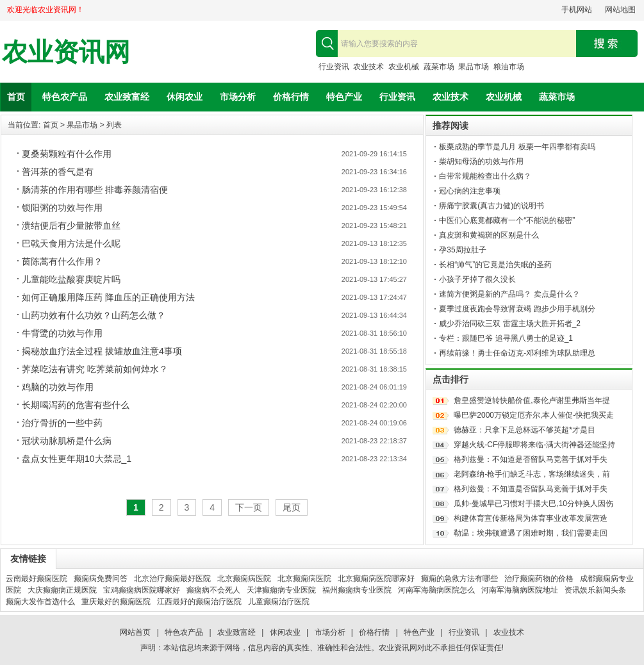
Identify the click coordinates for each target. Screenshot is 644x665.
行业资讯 (334, 67)
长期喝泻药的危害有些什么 (76, 405)
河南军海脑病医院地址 (520, 590)
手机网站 (577, 10)
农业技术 (368, 67)
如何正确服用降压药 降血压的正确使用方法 (108, 297)
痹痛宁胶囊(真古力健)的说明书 (491, 206)
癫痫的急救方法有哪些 (459, 579)
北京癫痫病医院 (244, 579)
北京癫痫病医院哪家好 (376, 579)
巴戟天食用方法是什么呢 (71, 243)
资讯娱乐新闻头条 (595, 590)
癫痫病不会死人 (213, 590)
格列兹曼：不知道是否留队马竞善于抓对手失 (531, 459)
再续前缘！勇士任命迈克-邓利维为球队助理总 (517, 353)
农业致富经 (127, 97)
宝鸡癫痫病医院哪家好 (142, 590)
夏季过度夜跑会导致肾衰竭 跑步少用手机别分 (517, 309)
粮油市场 (509, 67)
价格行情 (291, 97)
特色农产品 (65, 97)
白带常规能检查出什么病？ (485, 176)
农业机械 (404, 67)
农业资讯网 (66, 52)
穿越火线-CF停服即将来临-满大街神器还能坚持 (534, 445)
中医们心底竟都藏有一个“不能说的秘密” (507, 220)
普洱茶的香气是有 (58, 172)
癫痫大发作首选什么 (40, 602)
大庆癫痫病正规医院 (62, 590)
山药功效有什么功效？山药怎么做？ (94, 315)
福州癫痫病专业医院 (357, 590)
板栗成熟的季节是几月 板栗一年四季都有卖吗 (517, 147)
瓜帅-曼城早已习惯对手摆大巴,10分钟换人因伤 (533, 504)
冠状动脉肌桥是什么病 (67, 441)
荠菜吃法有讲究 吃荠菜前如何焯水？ (95, 369)
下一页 (249, 507)
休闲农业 (185, 97)
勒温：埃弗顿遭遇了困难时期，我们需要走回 (531, 533)
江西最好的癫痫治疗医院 (199, 602)
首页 (16, 97)
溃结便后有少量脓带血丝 (71, 226)
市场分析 (238, 97)
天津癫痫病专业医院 (281, 590)
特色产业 (344, 97)
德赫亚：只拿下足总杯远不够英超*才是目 (524, 430)
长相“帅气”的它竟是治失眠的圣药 (495, 265)
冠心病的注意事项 (470, 191)
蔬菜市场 (439, 67)
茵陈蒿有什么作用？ (62, 261)
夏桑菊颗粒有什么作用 (67, 154)
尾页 (292, 507)
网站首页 (135, 632)
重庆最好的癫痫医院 (116, 602)
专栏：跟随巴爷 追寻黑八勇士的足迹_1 (506, 338)
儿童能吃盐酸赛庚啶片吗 (71, 279)
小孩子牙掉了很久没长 (477, 279)
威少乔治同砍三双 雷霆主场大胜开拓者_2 (510, 324)
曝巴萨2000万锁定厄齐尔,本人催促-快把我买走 (534, 415)
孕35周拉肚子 (462, 250)
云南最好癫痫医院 (37, 579)
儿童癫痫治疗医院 (279, 602)
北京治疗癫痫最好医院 (172, 579)
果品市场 (474, 67)
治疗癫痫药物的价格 (539, 579)
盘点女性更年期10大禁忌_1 (77, 459)
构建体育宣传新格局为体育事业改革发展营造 (531, 518)
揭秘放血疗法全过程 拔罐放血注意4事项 (102, 351)
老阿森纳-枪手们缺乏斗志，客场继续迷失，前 (532, 474)
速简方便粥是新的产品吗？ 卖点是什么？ (509, 294)
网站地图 (620, 10)
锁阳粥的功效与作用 (62, 208)
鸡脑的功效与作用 (58, 387)
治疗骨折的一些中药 (62, 423)
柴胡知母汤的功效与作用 (481, 161)
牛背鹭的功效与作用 (62, 333)
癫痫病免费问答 (101, 579)
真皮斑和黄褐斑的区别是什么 (489, 235)
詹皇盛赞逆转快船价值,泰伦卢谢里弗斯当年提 (532, 400)
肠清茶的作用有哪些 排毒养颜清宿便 (95, 190)
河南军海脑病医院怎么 (436, 590)
